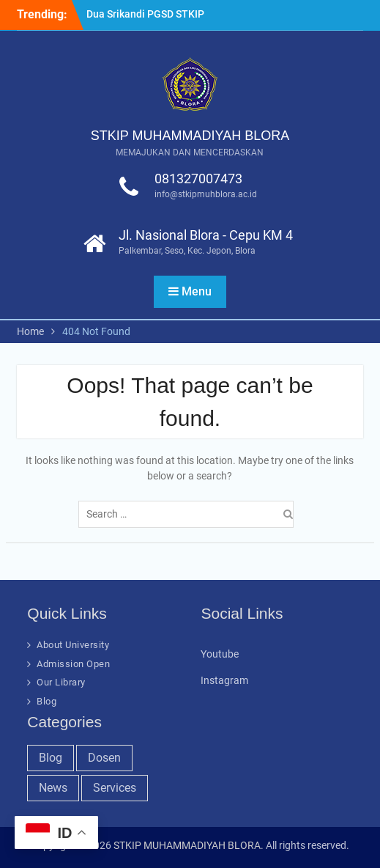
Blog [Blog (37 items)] (51, 758)
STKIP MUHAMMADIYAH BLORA (190, 136)
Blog (46, 701)
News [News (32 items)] (53, 788)
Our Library (61, 682)
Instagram (224, 680)
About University (73, 645)
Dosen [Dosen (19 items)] (104, 758)
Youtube (220, 654)
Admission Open (73, 664)
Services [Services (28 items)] (115, 788)
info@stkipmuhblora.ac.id (206, 194)
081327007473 (198, 179)
